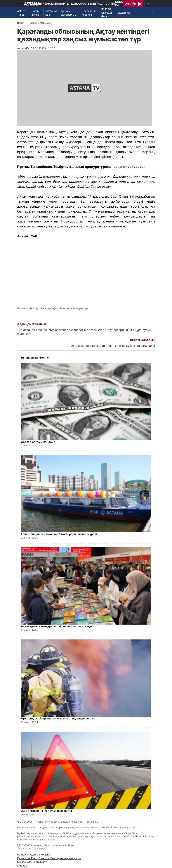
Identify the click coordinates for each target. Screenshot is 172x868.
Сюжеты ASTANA (41, 23)
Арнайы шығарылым (69, 13)
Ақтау (35, 308)
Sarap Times (35, 13)
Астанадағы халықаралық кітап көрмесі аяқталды (57, 626)
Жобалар (57, 4)
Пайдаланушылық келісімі (34, 854)
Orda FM (119, 4)
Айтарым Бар (51, 13)
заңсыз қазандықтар (74, 308)
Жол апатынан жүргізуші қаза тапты (46, 811)
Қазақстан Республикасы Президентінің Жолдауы (49, 858)
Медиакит (23, 866)
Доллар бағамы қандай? (38, 442)
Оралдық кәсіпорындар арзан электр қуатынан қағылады (113, 346)
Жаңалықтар (39, 4)
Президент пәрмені (88, 13)
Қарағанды (50, 308)
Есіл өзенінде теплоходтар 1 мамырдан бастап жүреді (59, 534)
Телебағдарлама (101, 4)
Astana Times (21, 13)
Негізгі (21, 23)
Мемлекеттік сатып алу (32, 862)
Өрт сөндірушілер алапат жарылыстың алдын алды (57, 718)
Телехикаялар (76, 4)
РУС (150, 4)
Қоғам (23, 308)
